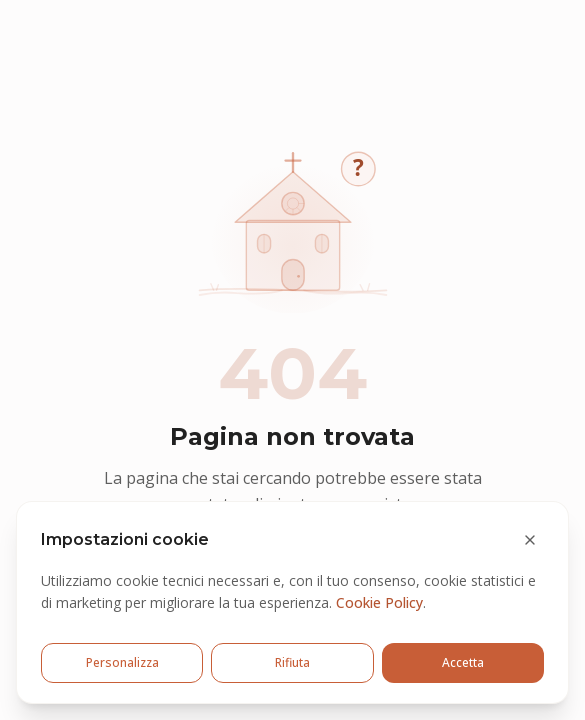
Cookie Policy (379, 602)
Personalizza (122, 662)
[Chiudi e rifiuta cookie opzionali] (530, 540)
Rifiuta (292, 662)
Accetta (463, 662)
